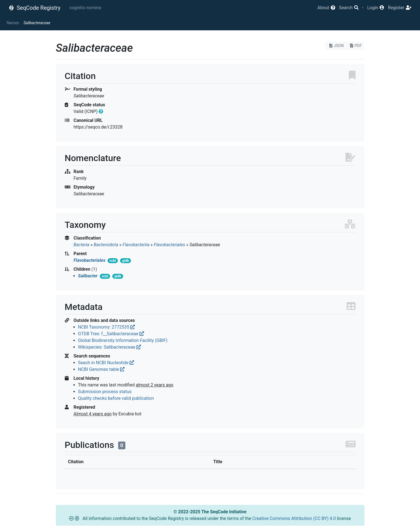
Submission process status (105, 392)
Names (13, 23)
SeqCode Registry (34, 8)
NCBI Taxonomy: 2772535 (106, 327)
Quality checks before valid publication (116, 398)
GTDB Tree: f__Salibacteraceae (111, 334)
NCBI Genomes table (101, 369)
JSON (336, 46)
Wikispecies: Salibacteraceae (110, 347)
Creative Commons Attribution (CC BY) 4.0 (295, 518)
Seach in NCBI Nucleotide (106, 363)
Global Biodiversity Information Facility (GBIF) (123, 340)
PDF (355, 46)
